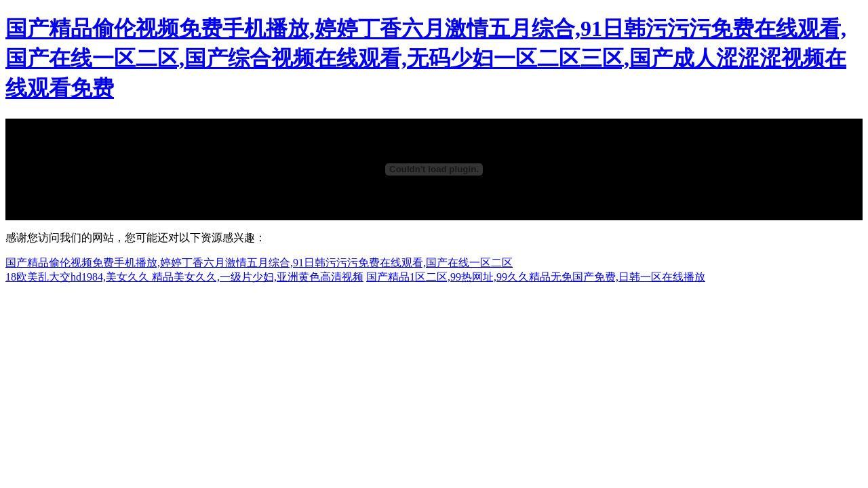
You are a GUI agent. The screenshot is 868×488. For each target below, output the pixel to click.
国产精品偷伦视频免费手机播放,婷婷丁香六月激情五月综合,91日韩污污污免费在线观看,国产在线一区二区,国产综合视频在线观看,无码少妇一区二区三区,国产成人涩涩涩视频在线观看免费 (426, 58)
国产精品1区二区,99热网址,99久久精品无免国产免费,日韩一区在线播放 (536, 277)
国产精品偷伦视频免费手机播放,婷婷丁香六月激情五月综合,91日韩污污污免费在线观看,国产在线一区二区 (259, 263)
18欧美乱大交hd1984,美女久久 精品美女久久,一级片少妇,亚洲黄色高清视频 (184, 277)
